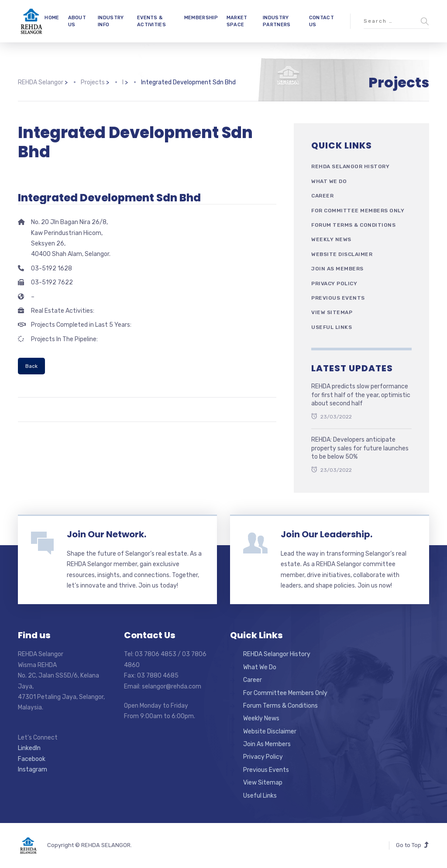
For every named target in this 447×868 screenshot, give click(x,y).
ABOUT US (77, 21)
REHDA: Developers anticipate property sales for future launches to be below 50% (360, 448)
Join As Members (337, 269)
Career (322, 196)
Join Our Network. (107, 534)
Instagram (33, 769)
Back (31, 366)
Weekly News (331, 239)
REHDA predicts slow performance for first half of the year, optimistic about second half (361, 395)
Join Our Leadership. (327, 534)
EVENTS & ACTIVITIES (151, 21)
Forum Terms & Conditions (353, 225)
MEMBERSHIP (201, 18)
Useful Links (332, 327)
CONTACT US (321, 21)
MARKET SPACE (237, 21)
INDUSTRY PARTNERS (277, 21)
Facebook (32, 759)
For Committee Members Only (358, 211)
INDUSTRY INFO (111, 21)
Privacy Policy (334, 284)
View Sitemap (332, 312)
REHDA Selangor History (350, 166)
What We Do (329, 181)
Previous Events (338, 298)
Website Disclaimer (342, 254)
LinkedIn (29, 748)
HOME (52, 18)
